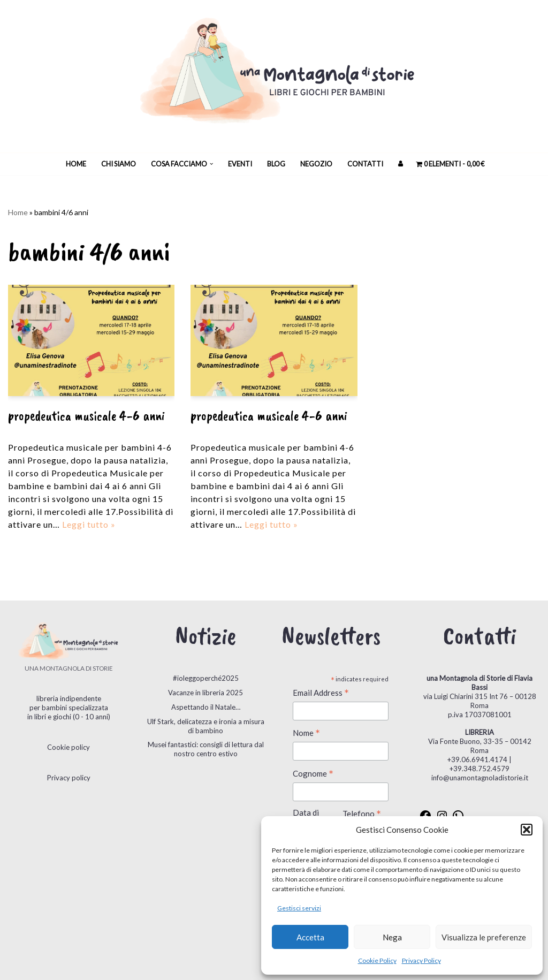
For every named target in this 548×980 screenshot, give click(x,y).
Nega (392, 937)
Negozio (316, 164)
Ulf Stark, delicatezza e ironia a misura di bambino (206, 726)
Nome (306, 734)
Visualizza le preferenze (484, 937)
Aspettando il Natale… (206, 707)
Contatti (365, 164)
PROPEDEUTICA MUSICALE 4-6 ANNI (86, 416)
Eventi (240, 164)
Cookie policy (68, 747)
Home (76, 164)
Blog (276, 164)
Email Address (321, 693)
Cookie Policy (377, 960)
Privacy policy (69, 778)
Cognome (313, 774)
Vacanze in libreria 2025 (205, 693)
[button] (527, 830)
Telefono (362, 814)
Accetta (310, 937)
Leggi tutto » (89, 524)
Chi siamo (119, 164)
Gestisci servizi (299, 908)
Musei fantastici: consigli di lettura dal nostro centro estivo (206, 749)
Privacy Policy (421, 960)
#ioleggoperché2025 (206, 678)
